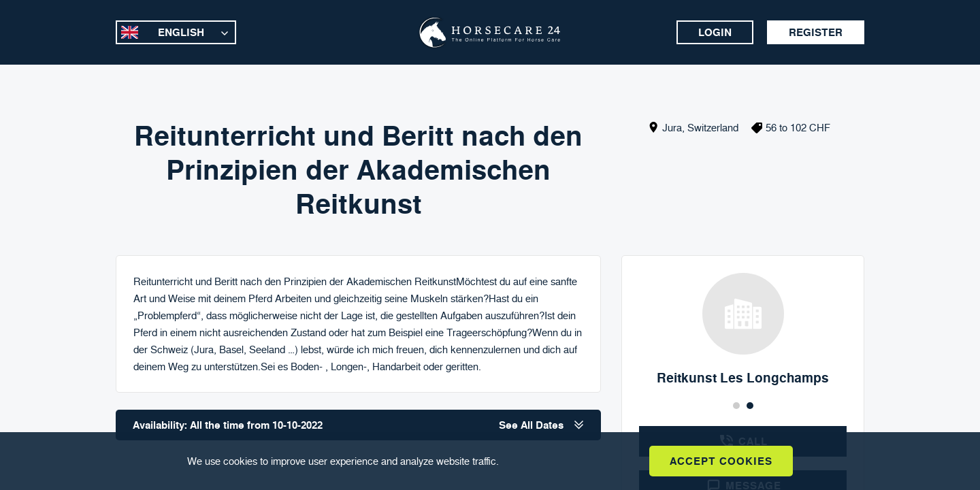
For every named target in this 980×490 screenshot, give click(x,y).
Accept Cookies (721, 461)
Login (715, 32)
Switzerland (713, 128)
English (181, 32)
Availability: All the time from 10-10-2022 (358, 425)
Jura (672, 128)
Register (816, 32)
